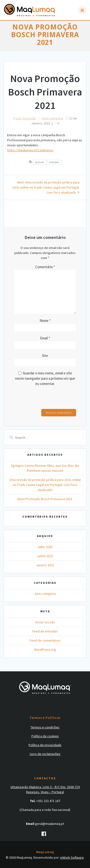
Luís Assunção (26, 118)
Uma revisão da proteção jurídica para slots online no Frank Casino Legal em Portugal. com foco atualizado (45, 485)
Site (45, 356)
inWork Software (72, 857)
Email (45, 338)
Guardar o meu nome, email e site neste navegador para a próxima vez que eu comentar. (45, 378)
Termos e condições (45, 727)
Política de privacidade (45, 745)
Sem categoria (53, 118)
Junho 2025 (45, 556)
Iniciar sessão (45, 622)
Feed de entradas (45, 631)
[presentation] (47, 399)
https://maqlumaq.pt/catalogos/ (30, 150)
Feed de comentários (45, 640)
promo (54, 162)
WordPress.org (45, 650)
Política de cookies (45, 736)
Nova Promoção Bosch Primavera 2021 (45, 499)
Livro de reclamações (45, 754)
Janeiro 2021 (45, 565)
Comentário (45, 267)
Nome (45, 321)
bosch (40, 162)
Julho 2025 (45, 547)
